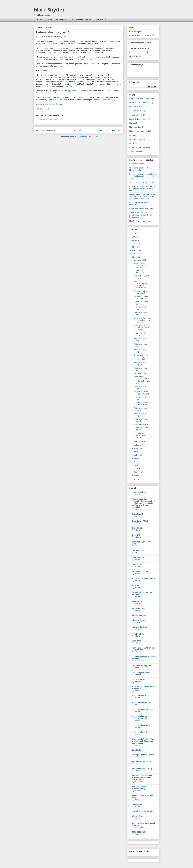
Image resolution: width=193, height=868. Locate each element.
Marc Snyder (49, 10)
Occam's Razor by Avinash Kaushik (143, 658)
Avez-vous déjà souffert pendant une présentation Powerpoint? (141, 215)
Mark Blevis (137, 601)
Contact (99, 19)
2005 (135, 257)
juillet (137, 455)
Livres (132, 123)
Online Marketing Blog (142, 666)
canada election (56, 104)
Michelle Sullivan (139, 627)
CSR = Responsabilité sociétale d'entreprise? (141, 284)
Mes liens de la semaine (140, 221)
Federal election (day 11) (141, 364)
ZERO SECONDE (138, 832)
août (136, 452)
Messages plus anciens (111, 130)
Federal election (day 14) (141, 340)
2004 (135, 479)
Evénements (135, 107)
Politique (133, 143)
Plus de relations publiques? (141, 292)
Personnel (134, 135)
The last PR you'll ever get (141, 277)
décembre (139, 260)
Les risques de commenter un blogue (141, 265)
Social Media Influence (142, 725)
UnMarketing (137, 804)
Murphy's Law (138, 634)
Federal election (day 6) (141, 409)
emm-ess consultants (81, 19)
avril (136, 465)
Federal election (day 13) (141, 345)
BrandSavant (137, 514)
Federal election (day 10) (141, 369)
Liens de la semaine (138, 119)
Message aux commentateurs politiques (141, 328)
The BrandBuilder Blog (142, 769)
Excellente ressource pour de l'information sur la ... (143, 380)
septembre (139, 448)
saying (66, 48)
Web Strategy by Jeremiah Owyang (144, 824)
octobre (138, 445)
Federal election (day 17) (141, 303)
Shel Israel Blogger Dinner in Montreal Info (142, 169)
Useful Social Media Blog (143, 811)
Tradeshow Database (139, 271)
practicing (64, 57)
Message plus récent (46, 130)
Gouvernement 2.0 (137, 115)
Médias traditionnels (138, 131)
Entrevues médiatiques (139, 103)
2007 (135, 250)
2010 (134, 244)
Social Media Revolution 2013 (142, 182)
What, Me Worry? (141, 424)
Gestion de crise (137, 111)
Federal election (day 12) (141, 351)
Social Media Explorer (141, 702)
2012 (134, 237)
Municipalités (135, 127)
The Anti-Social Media (141, 762)
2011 (134, 240)
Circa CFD (136, 535)
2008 (135, 247)
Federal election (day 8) (141, 387)
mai (136, 462)
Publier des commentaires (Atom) (84, 137)
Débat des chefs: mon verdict (142, 209)
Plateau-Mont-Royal (138, 139)
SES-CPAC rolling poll (51, 97)
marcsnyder (137, 32)
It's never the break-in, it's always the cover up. (143, 320)
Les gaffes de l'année (140, 334)
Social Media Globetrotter (143, 709)
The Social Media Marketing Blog (139, 788)
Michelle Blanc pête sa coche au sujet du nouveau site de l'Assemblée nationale (142, 196)
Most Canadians (77, 91)
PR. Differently (138, 680)
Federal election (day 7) (141, 398)
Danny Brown (138, 558)
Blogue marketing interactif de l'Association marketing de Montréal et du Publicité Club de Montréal (143, 503)
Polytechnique (140, 373)
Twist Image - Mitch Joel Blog (143, 796)
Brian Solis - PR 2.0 (140, 521)
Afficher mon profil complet (142, 35)
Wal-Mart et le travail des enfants (140, 435)
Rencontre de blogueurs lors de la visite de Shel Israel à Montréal (142, 188)
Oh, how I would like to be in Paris (143, 404)
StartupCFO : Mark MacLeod (144, 755)
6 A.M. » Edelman (139, 492)
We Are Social (138, 816)
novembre (139, 442)
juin (136, 458)
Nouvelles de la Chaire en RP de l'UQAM (143, 649)
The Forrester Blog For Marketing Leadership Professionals (142, 778)
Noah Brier (136, 641)
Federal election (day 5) (141, 414)
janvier (137, 475)
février (137, 472)
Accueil (40, 19)
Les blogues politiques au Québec (141, 204)
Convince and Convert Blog (142, 543)
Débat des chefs (137, 164)
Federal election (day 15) (141, 314)
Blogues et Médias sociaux (141, 99)
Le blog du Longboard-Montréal (142, 593)
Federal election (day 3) (141, 429)
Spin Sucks (137, 750)
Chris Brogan (138, 528)
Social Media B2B (139, 695)
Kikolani (135, 586)
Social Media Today (140, 732)
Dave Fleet (137, 565)
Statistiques (135, 151)
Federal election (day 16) (141, 308)
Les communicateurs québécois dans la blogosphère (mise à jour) (143, 176)
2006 (135, 254)
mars (136, 469)
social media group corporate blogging (141, 717)
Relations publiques (138, 147)
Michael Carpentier (140, 615)
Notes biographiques (57, 19)
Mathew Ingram (139, 608)
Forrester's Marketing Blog (144, 578)
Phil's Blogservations (141, 673)
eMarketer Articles (140, 572)
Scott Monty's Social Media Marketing (143, 687)
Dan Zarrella (137, 551)
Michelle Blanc (138, 620)
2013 (134, 233)
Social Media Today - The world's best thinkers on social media (143, 741)
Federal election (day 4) (141, 420)
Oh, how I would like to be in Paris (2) (143, 393)
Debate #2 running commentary (142, 297)
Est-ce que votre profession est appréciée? (141, 357)
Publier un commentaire (49, 120)
